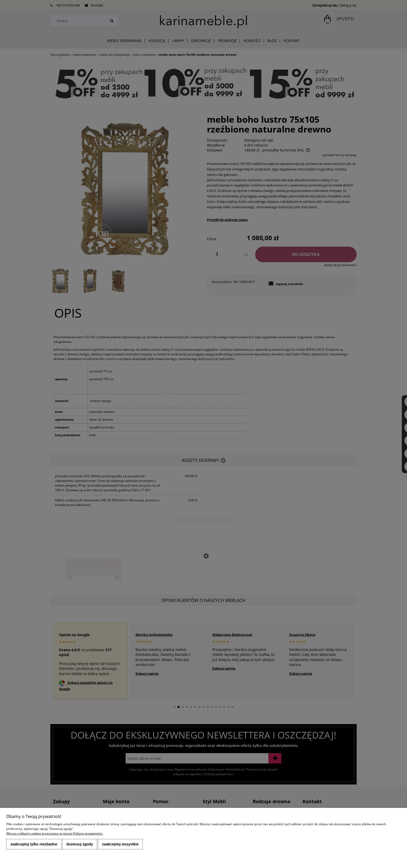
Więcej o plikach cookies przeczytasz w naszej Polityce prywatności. (55, 833)
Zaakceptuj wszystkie (120, 844)
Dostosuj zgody (80, 844)
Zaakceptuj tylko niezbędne (34, 844)
